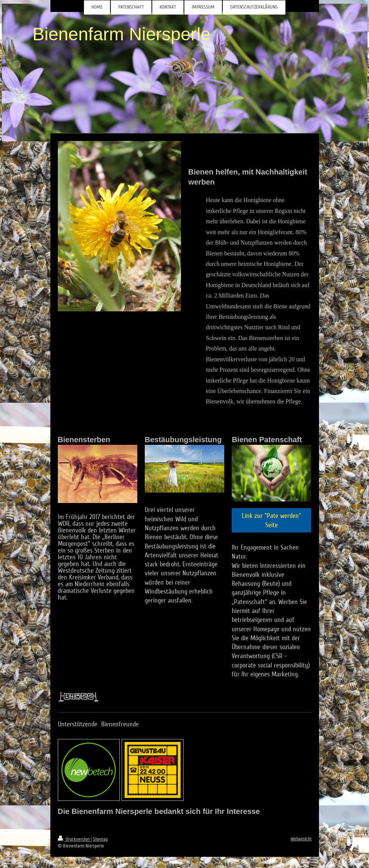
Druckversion (74, 839)
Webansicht (301, 839)
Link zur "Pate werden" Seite (271, 520)
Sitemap (100, 839)
